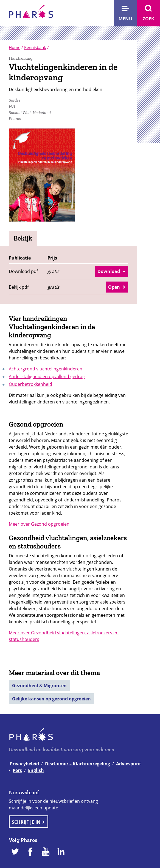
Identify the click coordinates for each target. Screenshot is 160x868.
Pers (17, 770)
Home (15, 47)
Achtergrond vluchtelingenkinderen (46, 369)
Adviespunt (129, 764)
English (36, 770)
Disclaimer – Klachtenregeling (78, 764)
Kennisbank (35, 47)
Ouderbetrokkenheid (30, 384)
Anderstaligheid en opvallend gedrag (47, 376)
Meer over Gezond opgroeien (39, 524)
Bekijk (23, 238)
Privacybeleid (24, 764)
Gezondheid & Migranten (39, 686)
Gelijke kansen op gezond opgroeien (51, 699)
